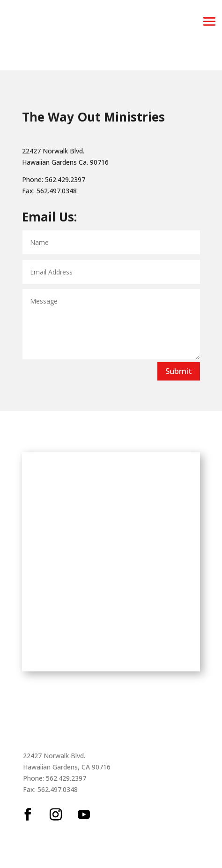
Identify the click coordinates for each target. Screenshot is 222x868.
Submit (179, 371)
